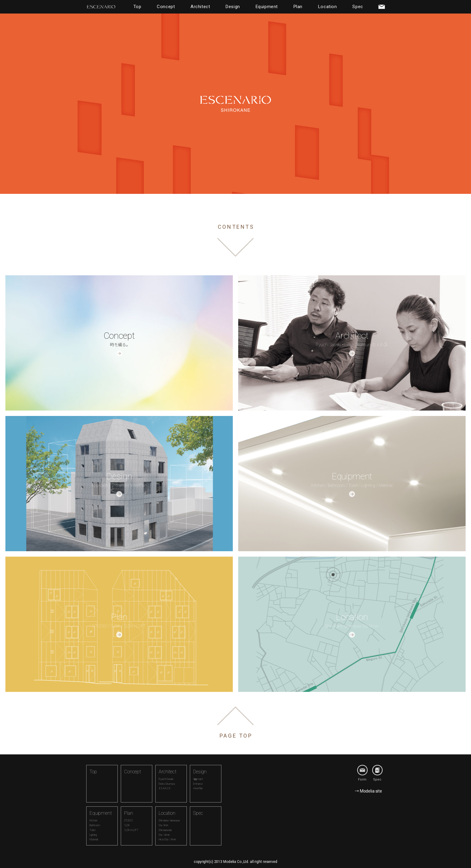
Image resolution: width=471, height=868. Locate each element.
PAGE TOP (236, 736)
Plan (298, 7)
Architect (200, 7)
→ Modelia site (368, 791)
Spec (358, 7)
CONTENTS (236, 227)
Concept (166, 7)
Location (328, 7)
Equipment (267, 7)
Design (233, 7)
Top (137, 7)
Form (362, 773)
